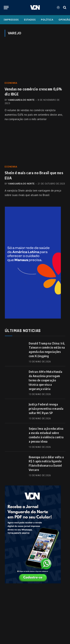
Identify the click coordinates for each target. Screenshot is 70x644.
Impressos (11, 20)
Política (47, 20)
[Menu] (6, 8)
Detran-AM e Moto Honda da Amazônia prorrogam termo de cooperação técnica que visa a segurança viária (45, 380)
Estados (30, 20)
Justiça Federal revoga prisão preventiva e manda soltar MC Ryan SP (46, 409)
